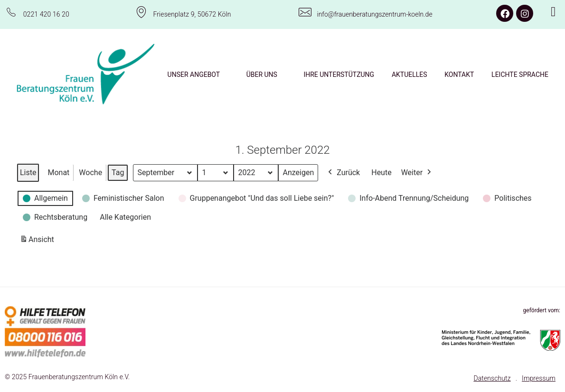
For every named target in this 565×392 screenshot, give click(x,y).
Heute (381, 173)
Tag (118, 173)
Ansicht (38, 241)
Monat (58, 173)
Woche (90, 173)
